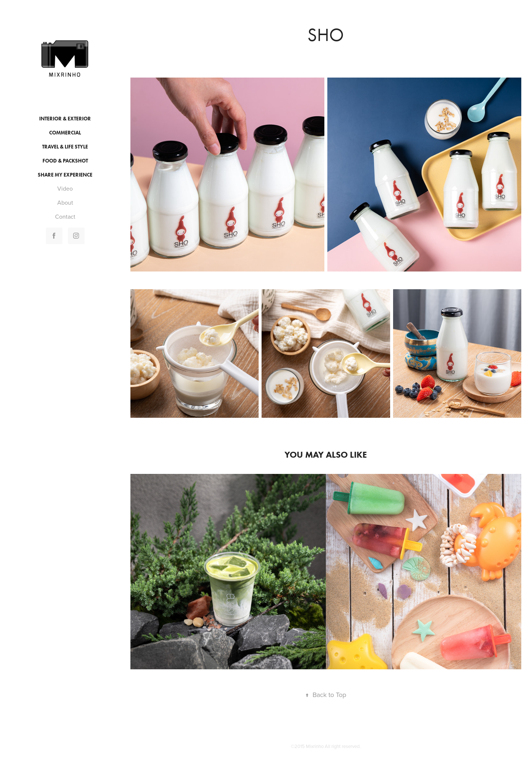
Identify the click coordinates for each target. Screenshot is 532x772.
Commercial (65, 133)
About (65, 202)
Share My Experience (65, 175)
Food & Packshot (65, 161)
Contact (65, 216)
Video (65, 188)
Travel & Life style (65, 147)
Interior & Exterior (65, 119)
